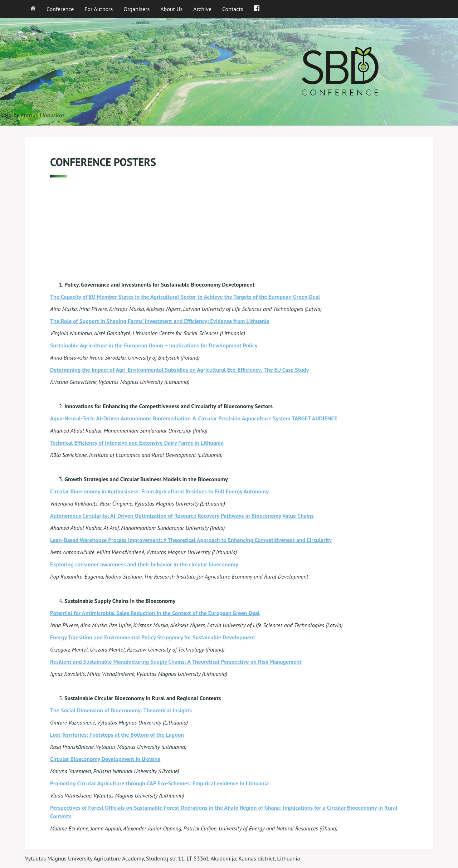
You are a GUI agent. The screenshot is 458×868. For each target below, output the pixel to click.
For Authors (99, 9)
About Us (171, 9)
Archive (202, 9)
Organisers (137, 9)
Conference (60, 9)
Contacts (233, 9)
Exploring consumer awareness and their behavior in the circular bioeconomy (144, 564)
